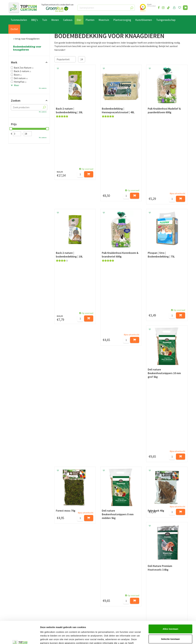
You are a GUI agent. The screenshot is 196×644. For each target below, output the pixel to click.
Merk (14, 62)
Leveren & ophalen (18, 596)
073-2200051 (157, 593)
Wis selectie (43, 88)
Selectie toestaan (171, 618)
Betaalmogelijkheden (20, 593)
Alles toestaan (170, 608)
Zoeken (16, 101)
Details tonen (165, 638)
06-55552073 (157, 597)
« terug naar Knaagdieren (26, 39)
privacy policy (114, 566)
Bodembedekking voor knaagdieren (27, 48)
